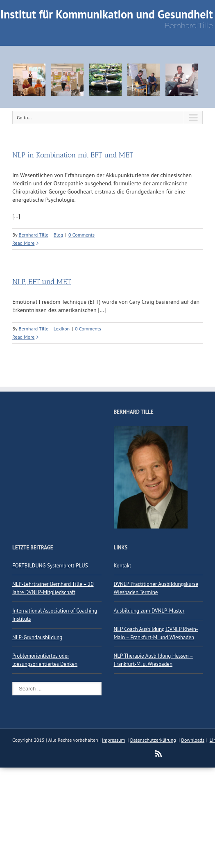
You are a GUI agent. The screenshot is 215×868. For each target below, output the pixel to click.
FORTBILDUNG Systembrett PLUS (50, 566)
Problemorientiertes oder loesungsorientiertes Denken (45, 660)
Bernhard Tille (33, 235)
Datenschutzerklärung (153, 740)
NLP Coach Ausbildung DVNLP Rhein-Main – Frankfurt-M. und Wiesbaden (156, 633)
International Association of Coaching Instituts (55, 615)
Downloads (193, 740)
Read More (23, 243)
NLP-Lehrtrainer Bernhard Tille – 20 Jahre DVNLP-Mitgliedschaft (53, 588)
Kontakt (123, 566)
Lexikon (62, 329)
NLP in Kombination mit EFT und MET (73, 155)
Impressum (113, 740)
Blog (58, 235)
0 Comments (81, 235)
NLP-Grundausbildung (37, 637)
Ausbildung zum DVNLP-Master (149, 611)
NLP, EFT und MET (42, 282)
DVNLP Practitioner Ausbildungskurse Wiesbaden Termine (156, 588)
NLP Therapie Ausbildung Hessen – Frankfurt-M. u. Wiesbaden (154, 660)
